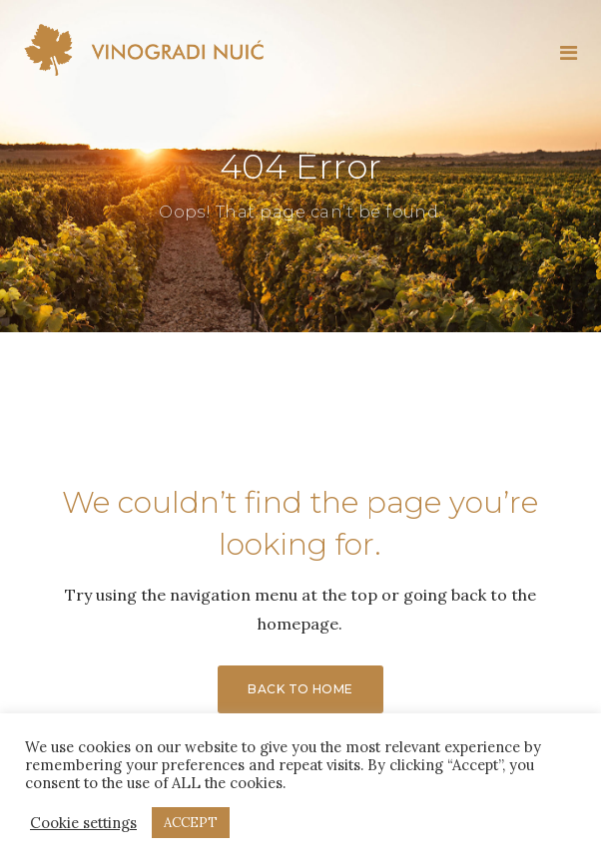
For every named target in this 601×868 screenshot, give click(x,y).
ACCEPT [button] (191, 823)
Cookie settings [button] (83, 823)
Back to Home (300, 689)
